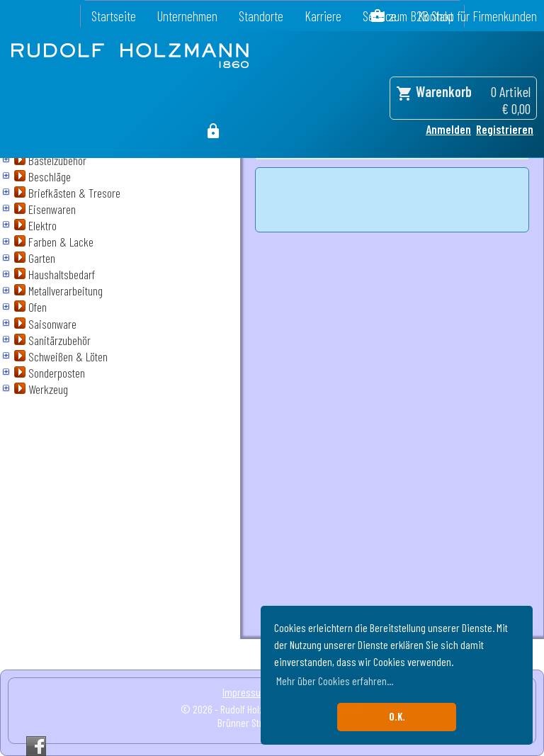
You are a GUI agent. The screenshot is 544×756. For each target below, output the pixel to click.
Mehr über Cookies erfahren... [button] (335, 681)
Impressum (245, 692)
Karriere (323, 16)
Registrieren (505, 129)
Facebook (36, 746)
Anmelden (448, 129)
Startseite (114, 16)
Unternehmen (187, 16)
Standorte (261, 16)
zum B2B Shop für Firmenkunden (463, 16)
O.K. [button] (397, 717)
